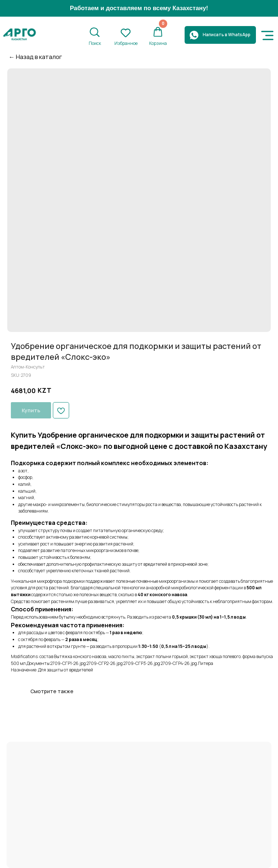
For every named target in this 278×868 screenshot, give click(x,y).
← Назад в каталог (35, 57)
